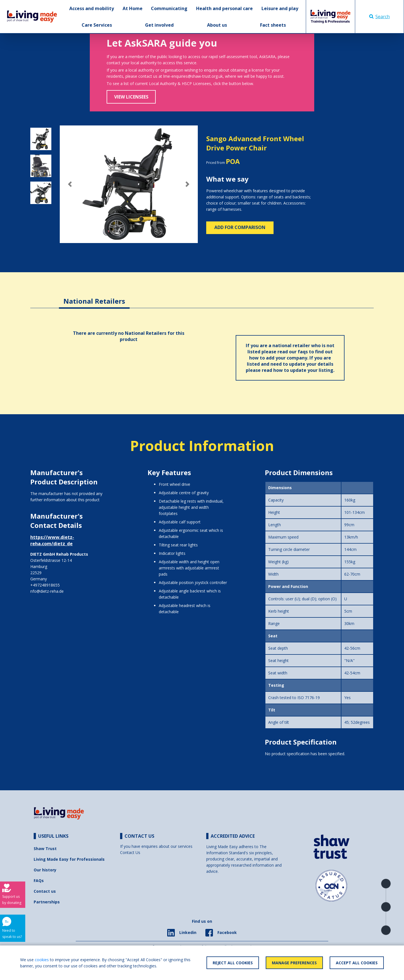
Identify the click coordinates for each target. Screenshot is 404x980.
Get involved (159, 25)
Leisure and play (280, 8)
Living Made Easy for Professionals (69, 859)
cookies (42, 960)
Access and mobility (92, 8)
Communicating (169, 8)
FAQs (39, 881)
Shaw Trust (45, 849)
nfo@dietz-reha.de (47, 591)
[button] (70, 184)
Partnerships (47, 902)
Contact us (45, 891)
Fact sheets (273, 25)
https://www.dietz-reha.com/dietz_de (52, 540)
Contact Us (130, 852)
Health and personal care (224, 8)
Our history (45, 870)
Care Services (97, 25)
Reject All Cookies (233, 963)
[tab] (94, 297)
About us (217, 25)
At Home (133, 8)
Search (379, 17)
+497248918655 (45, 585)
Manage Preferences (294, 963)
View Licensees (131, 97)
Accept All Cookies (357, 963)
